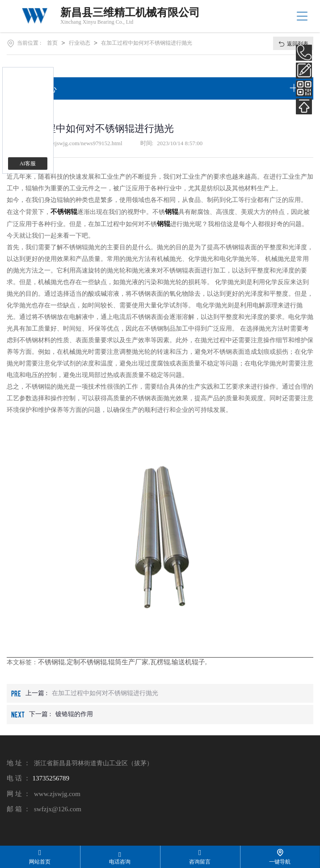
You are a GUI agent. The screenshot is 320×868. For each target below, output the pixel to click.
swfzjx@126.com (58, 809)
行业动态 (80, 43)
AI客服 (28, 164)
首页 (52, 43)
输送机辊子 (188, 662)
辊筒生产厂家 (128, 662)
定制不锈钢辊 (87, 662)
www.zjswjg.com (57, 794)
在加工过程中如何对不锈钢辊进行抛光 (147, 43)
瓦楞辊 (160, 662)
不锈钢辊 (51, 662)
